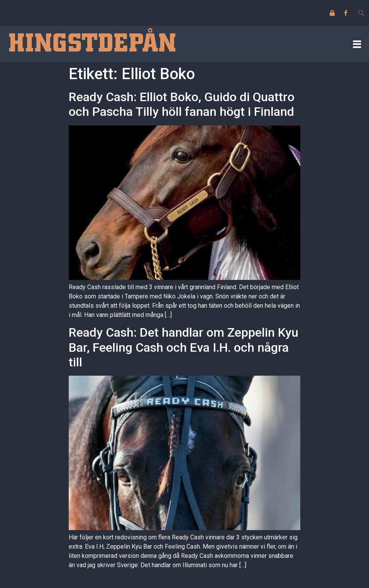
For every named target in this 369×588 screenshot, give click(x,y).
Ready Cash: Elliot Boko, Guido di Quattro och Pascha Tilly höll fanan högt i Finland (182, 104)
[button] (357, 44)
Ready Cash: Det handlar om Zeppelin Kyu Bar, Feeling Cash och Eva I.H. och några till (184, 347)
